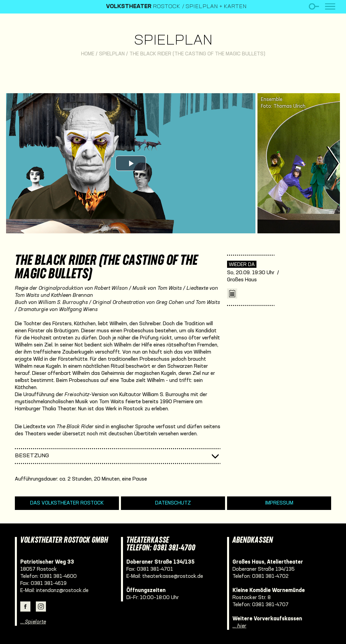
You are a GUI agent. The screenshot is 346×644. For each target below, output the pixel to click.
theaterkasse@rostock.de (173, 576)
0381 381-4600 (58, 576)
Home (88, 54)
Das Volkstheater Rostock (67, 503)
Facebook (25, 607)
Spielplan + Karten (216, 7)
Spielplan (173, 41)
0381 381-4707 (270, 605)
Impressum (279, 503)
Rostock (143, 7)
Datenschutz (173, 503)
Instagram (41, 607)
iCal (232, 293)
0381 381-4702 (270, 576)
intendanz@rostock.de (62, 591)
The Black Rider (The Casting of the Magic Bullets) (197, 54)
